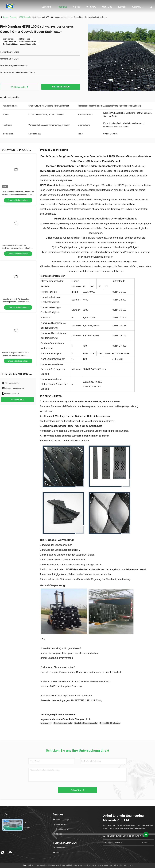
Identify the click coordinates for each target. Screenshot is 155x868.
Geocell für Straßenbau (110, 723)
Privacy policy (27, 865)
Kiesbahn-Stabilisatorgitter (86, 723)
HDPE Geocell (24, 17)
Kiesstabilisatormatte (63, 723)
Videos (77, 7)
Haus (5, 17)
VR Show (91, 7)
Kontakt (122, 7)
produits (13, 17)
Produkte (62, 7)
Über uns (107, 7)
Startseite (47, 7)
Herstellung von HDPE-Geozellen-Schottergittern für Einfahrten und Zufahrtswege (16, 302)
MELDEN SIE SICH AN (147, 842)
